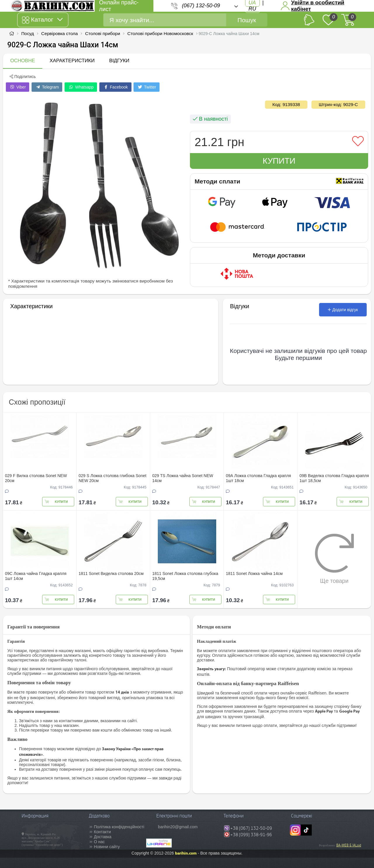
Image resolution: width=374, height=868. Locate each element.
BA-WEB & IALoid (349, 845)
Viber (18, 87)
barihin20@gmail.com (178, 827)
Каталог (42, 20)
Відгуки (119, 61)
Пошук (247, 20)
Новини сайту (107, 847)
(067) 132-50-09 (201, 6)
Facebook (115, 87)
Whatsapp (81, 87)
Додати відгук (343, 310)
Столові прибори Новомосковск (160, 33)
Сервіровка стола (59, 33)
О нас (99, 842)
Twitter (147, 87)
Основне (23, 61)
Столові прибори (103, 33)
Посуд (28, 33)
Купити (279, 161)
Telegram (47, 87)
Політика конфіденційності (119, 827)
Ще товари (334, 559)
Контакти (102, 832)
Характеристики (72, 61)
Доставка (103, 837)
